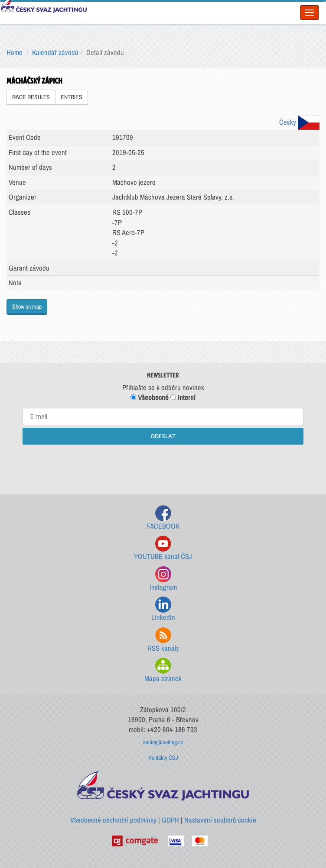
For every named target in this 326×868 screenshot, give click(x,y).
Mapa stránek (163, 670)
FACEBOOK (163, 518)
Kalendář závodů (55, 52)
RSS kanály (163, 640)
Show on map (27, 307)
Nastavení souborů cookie (220, 820)
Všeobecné (150, 397)
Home (15, 52)
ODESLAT (163, 436)
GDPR (170, 820)
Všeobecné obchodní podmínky (113, 820)
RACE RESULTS (31, 97)
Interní (183, 397)
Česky (299, 122)
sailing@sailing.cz (163, 742)
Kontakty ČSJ (163, 758)
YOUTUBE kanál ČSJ (163, 548)
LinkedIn (163, 609)
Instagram (163, 579)
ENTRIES (72, 97)
